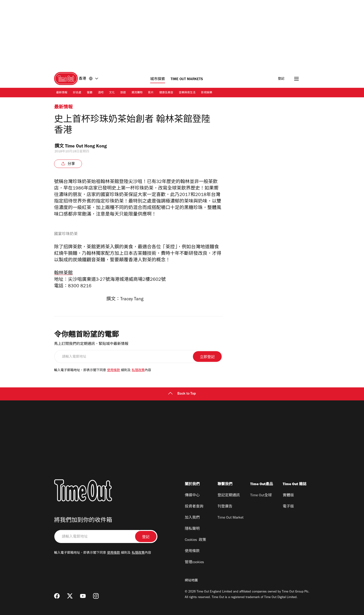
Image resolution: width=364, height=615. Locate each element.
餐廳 (90, 93)
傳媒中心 (192, 496)
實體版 (288, 496)
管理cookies (194, 563)
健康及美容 (166, 93)
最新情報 (62, 93)
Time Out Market (231, 518)
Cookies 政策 (195, 540)
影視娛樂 (207, 93)
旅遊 (123, 93)
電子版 (288, 507)
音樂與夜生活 (187, 93)
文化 (112, 93)
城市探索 (158, 79)
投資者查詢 (194, 507)
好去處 (77, 93)
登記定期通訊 (229, 496)
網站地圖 (191, 581)
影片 (151, 93)
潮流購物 (137, 93)
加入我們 (192, 518)
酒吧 (101, 93)
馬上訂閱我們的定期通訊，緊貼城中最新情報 (91, 344)
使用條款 (114, 371)
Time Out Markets (187, 79)
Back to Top (182, 394)
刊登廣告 (225, 507)
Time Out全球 (261, 496)
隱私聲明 (192, 529)
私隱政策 (138, 371)
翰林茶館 (63, 274)
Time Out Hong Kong (89, 147)
